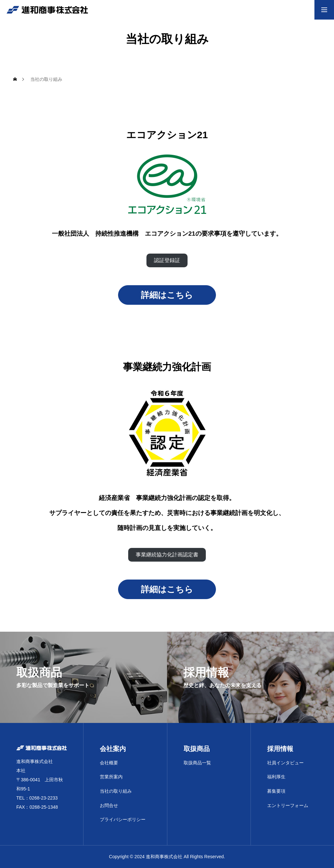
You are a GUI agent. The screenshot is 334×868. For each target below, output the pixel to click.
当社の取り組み (116, 791)
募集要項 (276, 791)
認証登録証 (167, 260)
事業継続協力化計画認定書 (167, 555)
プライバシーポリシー (123, 819)
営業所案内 (111, 777)
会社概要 (109, 763)
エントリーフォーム (288, 805)
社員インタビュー (285, 763)
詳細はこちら (167, 295)
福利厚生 (276, 777)
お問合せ (109, 805)
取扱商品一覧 (197, 763)
